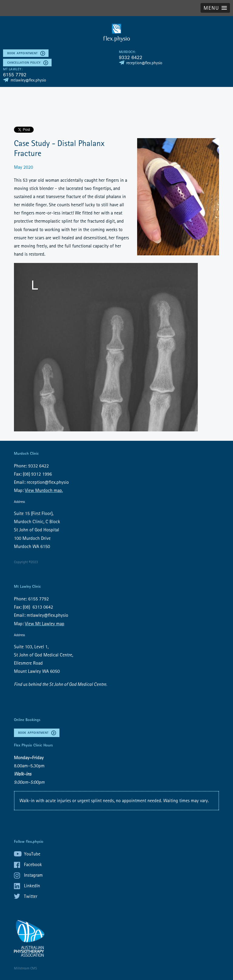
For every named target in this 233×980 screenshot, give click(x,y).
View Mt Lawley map (45, 623)
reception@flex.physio (144, 63)
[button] (215, 8)
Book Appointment (22, 53)
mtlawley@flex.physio (28, 80)
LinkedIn (32, 885)
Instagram (33, 875)
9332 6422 (131, 57)
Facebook (33, 864)
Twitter (31, 896)
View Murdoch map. (44, 490)
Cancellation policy (24, 63)
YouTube (32, 854)
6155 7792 (15, 74)
